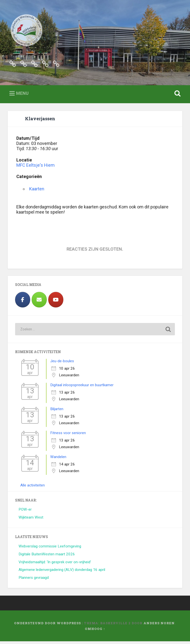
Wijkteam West (31, 520)
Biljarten (57, 412)
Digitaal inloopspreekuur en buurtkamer (82, 388)
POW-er (25, 512)
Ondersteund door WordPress (47, 625)
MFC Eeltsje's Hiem (36, 168)
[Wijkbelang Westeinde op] (72, 302)
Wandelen (58, 460)
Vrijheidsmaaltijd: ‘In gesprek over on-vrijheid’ (55, 564)
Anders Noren (159, 625)
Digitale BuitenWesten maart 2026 (47, 557)
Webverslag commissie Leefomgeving (50, 549)
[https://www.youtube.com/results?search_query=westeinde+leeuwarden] (56, 302)
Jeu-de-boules (62, 364)
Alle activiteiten (33, 488)
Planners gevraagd (34, 580)
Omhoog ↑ (95, 631)
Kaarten (37, 191)
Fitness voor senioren (68, 436)
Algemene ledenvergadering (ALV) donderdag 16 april (62, 572)
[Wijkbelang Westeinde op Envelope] (39, 302)
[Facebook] (23, 302)
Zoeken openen (177, 96)
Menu (22, 96)
